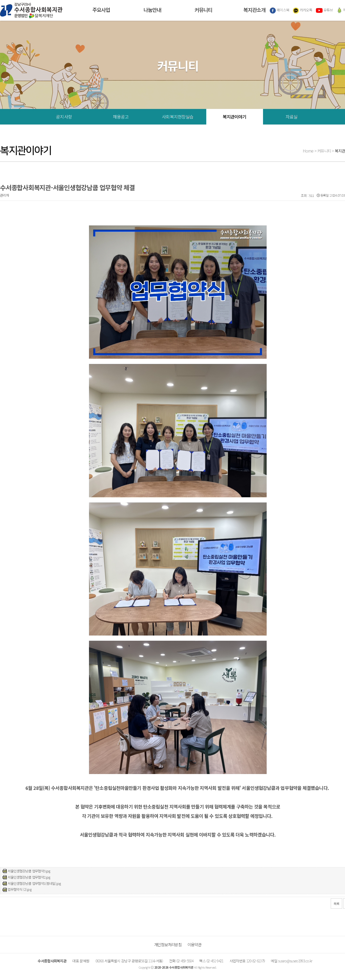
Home (308, 151)
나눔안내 (152, 10)
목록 (337, 904)
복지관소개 (254, 10)
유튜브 (324, 10)
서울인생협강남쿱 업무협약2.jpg (29, 877)
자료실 (291, 117)
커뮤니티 (203, 10)
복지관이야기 (235, 117)
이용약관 (194, 944)
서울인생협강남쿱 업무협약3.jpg (29, 871)
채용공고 (121, 117)
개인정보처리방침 (168, 944)
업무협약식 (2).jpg (19, 889)
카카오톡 (303, 10)
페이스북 (280, 10)
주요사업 (101, 10)
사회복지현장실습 (178, 117)
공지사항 (64, 117)
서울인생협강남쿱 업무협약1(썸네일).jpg (34, 883)
